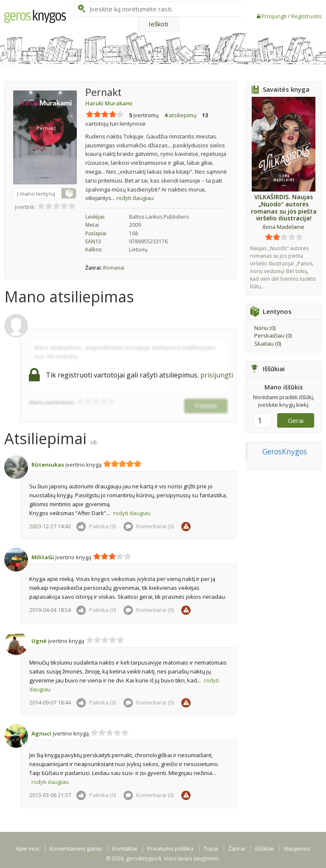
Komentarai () (149, 526)
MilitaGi (43, 557)
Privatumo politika (170, 848)
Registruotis (306, 16)
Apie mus (28, 848)
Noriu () (265, 328)
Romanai (114, 268)
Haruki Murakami (109, 103)
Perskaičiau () (273, 335)
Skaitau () (268, 344)
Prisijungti (275, 16)
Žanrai (237, 848)
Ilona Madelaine (284, 227)
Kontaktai (125, 848)
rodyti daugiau (135, 198)
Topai (211, 848)
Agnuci (41, 733)
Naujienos (297, 848)
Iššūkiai (264, 848)
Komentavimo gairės (76, 848)
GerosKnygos (285, 451)
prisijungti (217, 375)
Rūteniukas (48, 465)
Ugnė (39, 641)
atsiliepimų (180, 115)
